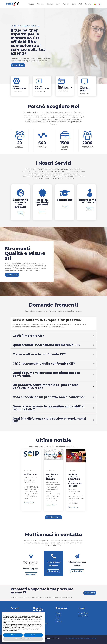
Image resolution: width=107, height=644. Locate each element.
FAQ (80, 4)
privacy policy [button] (30, 618)
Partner (66, 4)
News (74, 4)
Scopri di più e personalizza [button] (23, 639)
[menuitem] (95, 4)
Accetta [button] (33, 635)
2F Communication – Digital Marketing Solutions (81, 638)
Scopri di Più (12, 275)
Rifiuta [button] (13, 635)
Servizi (40, 4)
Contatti (88, 4)
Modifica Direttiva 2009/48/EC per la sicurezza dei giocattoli (75, 480)
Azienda (31, 4)
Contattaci (90, 593)
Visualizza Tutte (53, 517)
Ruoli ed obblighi (53, 4)
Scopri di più (18, 65)
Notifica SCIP (30, 474)
